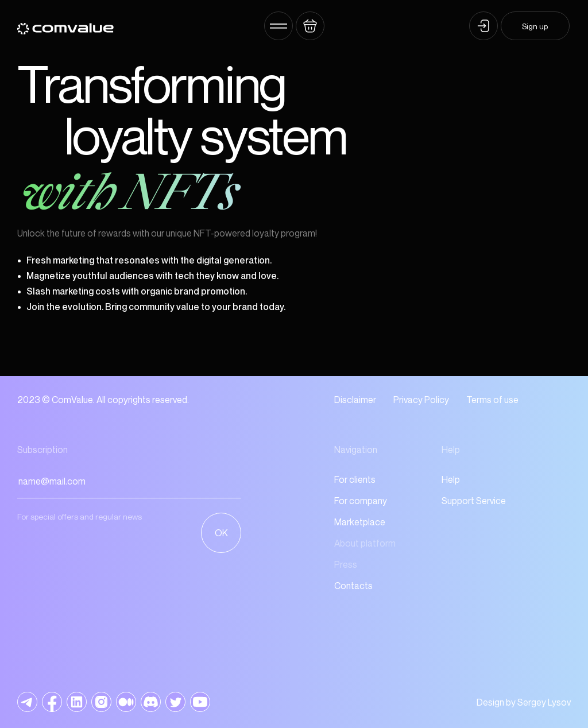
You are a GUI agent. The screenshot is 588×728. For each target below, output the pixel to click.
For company (361, 501)
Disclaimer (355, 400)
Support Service (474, 501)
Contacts (353, 586)
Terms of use (492, 400)
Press (346, 564)
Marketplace (360, 522)
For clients (355, 479)
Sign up (535, 26)
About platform (365, 543)
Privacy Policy (421, 400)
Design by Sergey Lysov (524, 702)
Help (451, 479)
